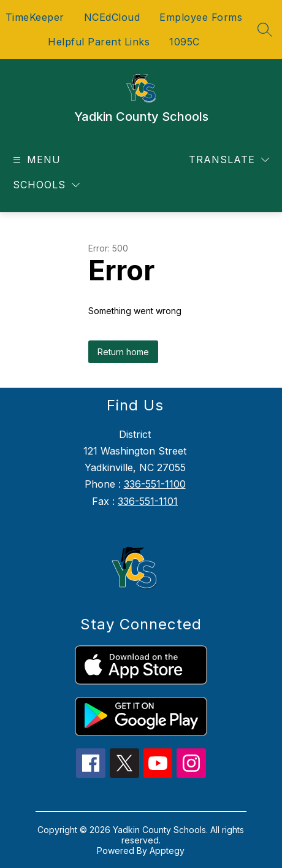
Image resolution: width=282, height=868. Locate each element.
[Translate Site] (229, 160)
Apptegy (167, 851)
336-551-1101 (148, 501)
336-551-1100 (155, 484)
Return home (123, 352)
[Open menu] (35, 160)
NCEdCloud (112, 17)
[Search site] (265, 29)
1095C (185, 42)
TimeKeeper (35, 17)
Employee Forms (201, 17)
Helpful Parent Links (99, 42)
